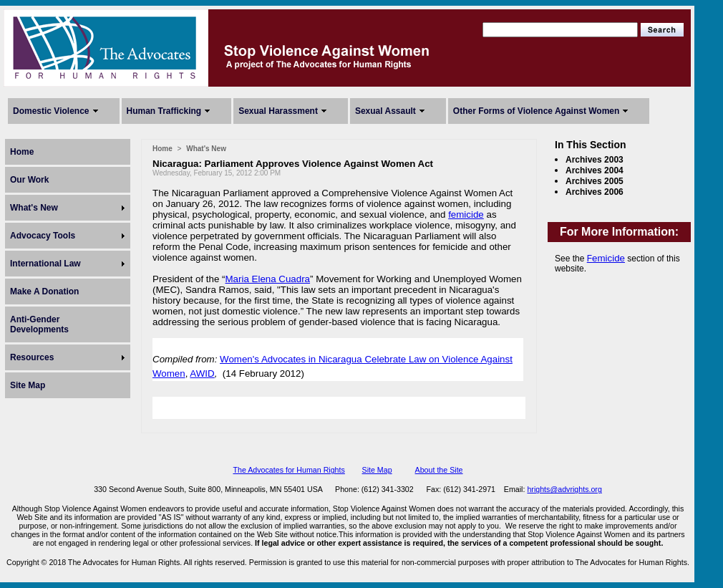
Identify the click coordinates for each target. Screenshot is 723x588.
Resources (32, 357)
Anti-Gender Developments (39, 324)
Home (22, 152)
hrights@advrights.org (564, 489)
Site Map (28, 385)
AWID (202, 373)
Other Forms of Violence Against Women (536, 111)
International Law (45, 264)
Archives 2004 (595, 170)
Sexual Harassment (278, 111)
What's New (34, 208)
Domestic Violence (51, 111)
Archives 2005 (595, 181)
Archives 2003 (595, 160)
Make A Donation (44, 291)
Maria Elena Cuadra (268, 279)
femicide (466, 215)
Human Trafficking (164, 111)
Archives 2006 (595, 192)
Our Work (29, 180)
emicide (608, 258)
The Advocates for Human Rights (288, 470)
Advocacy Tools (43, 236)
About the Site (439, 470)
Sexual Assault (385, 111)
